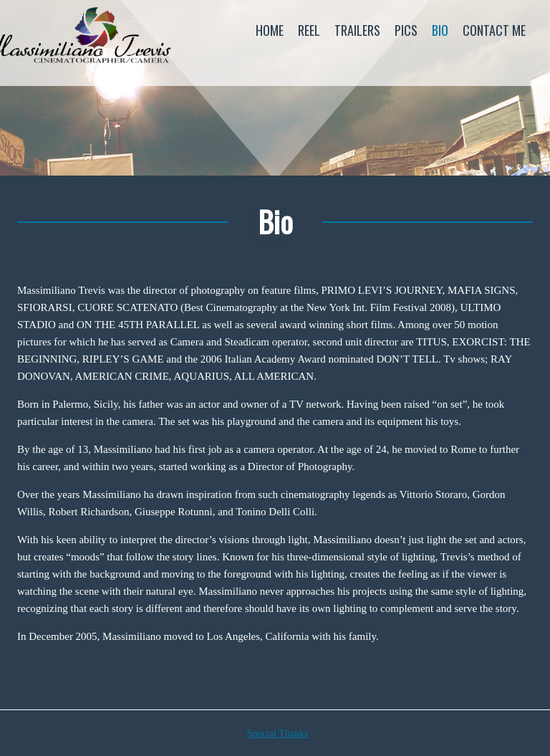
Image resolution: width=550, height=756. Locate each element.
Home (270, 30)
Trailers (357, 30)
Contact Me (494, 30)
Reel (309, 30)
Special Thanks (278, 733)
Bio (440, 30)
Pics (406, 30)
